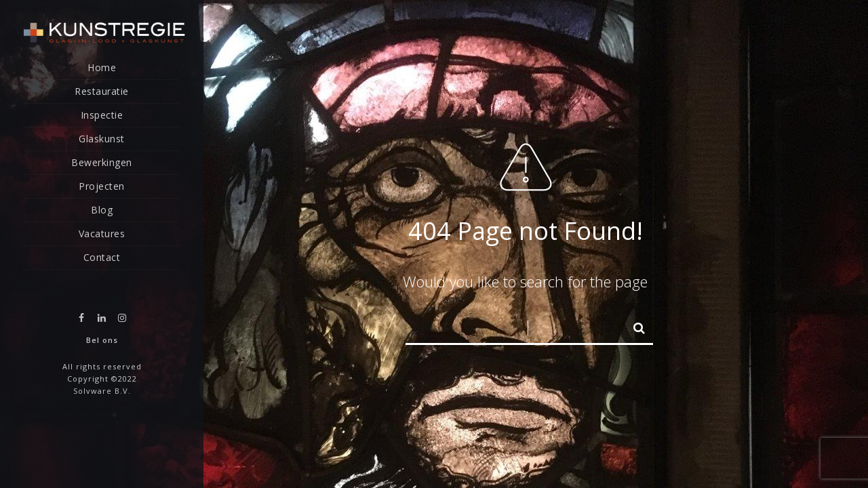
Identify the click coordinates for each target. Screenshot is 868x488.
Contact (102, 257)
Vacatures (102, 233)
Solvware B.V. (102, 391)
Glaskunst (102, 139)
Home (102, 67)
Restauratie (102, 91)
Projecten (102, 186)
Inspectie (102, 115)
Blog (102, 210)
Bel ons (102, 340)
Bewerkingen (102, 162)
